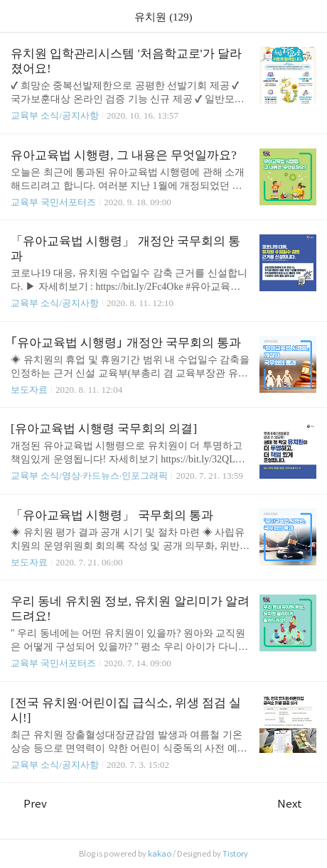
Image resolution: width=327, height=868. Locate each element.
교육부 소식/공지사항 (55, 115)
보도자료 (29, 390)
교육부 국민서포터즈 (53, 202)
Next (297, 804)
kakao (160, 854)
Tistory (235, 854)
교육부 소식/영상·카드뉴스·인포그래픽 (89, 476)
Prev (29, 804)
